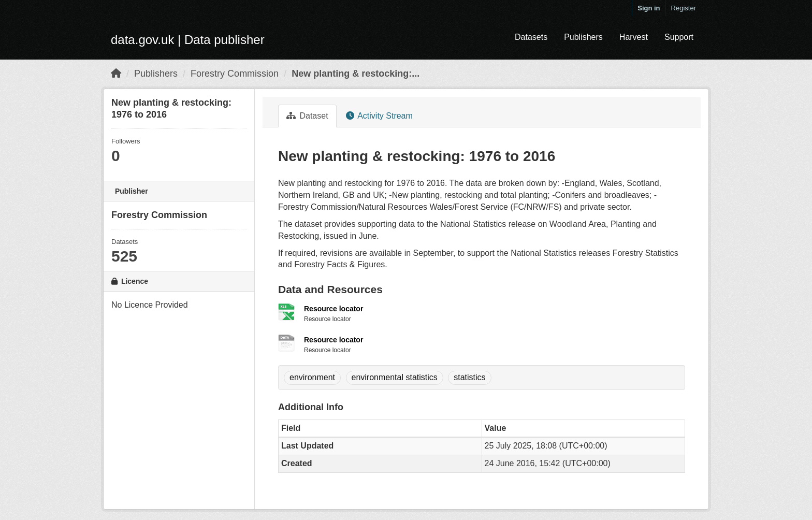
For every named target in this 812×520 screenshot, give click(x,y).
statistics (469, 377)
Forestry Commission (235, 74)
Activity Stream (379, 116)
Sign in (649, 8)
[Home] (116, 74)
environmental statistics (395, 377)
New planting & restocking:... (356, 74)
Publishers (583, 37)
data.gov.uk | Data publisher (188, 40)
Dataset (307, 116)
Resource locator (334, 309)
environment (312, 377)
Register (684, 8)
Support (679, 37)
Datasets (531, 37)
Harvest (634, 37)
